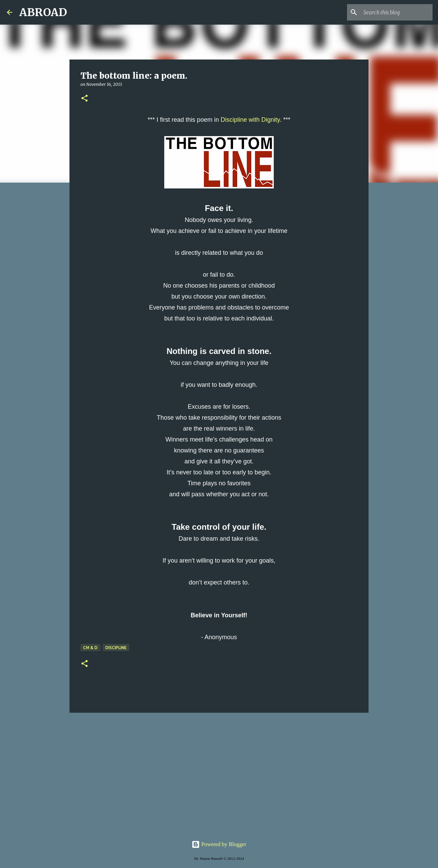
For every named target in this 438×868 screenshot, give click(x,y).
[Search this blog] (397, 12)
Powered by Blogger (219, 844)
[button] (85, 99)
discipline (116, 648)
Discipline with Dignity (250, 120)
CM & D (90, 648)
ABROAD (43, 12)
